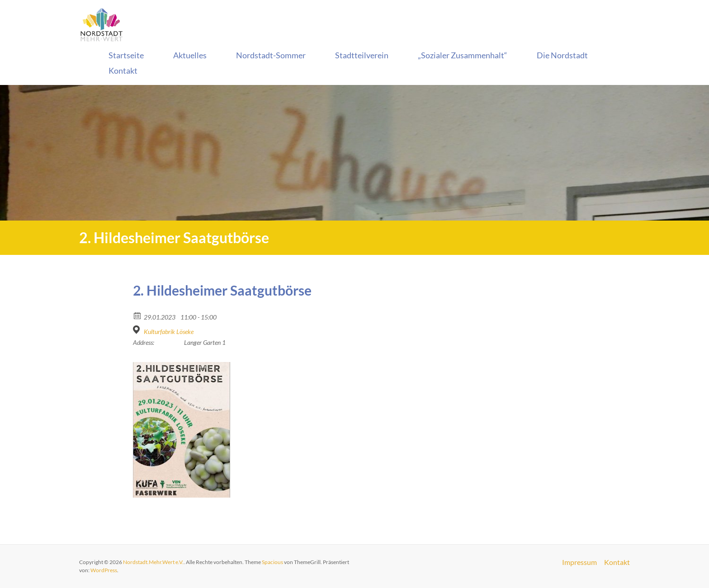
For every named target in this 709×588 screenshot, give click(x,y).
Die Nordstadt (562, 55)
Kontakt (123, 71)
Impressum (579, 562)
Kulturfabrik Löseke (169, 332)
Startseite (126, 55)
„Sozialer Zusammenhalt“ (463, 55)
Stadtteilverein (362, 55)
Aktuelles (190, 55)
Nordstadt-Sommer (271, 55)
